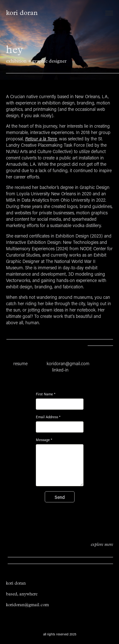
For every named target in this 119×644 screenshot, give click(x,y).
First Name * (46, 394)
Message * (44, 440)
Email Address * (48, 417)
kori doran (22, 13)
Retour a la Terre (41, 139)
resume (20, 363)
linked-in (60, 370)
